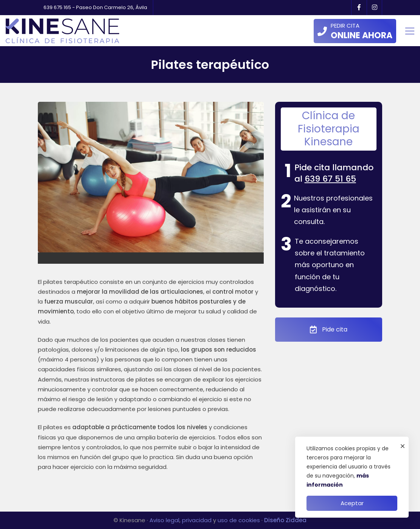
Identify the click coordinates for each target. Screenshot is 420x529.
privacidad (197, 520)
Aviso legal (164, 520)
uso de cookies (239, 520)
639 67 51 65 (330, 179)
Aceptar (352, 503)
